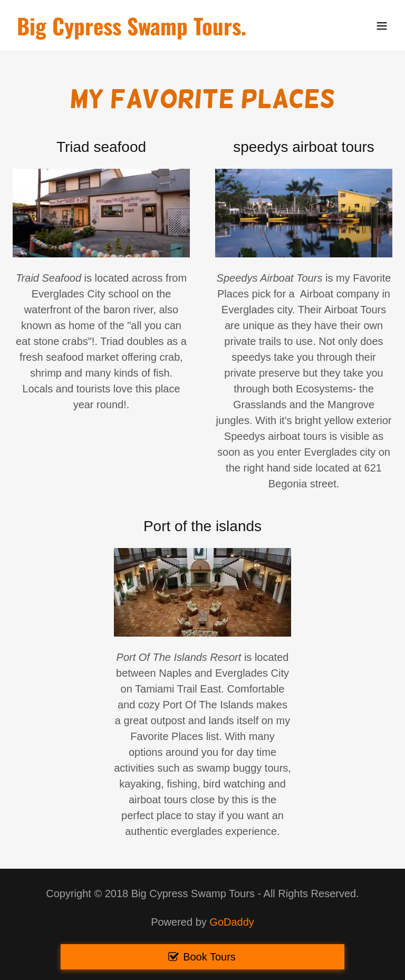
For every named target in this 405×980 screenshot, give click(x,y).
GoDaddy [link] (232, 922)
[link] (132, 32)
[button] (382, 26)
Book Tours (209, 957)
